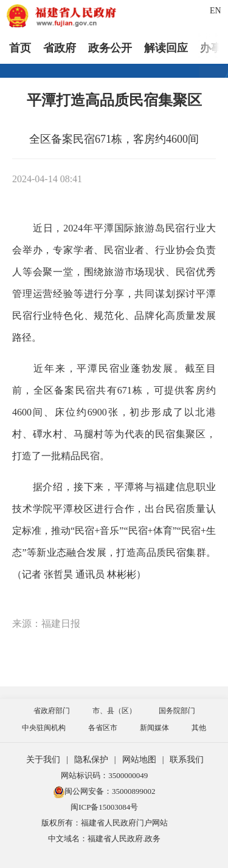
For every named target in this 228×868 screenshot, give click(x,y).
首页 (20, 48)
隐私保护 (91, 760)
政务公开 (110, 48)
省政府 (60, 48)
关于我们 (43, 760)
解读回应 (166, 48)
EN (216, 11)
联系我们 (187, 760)
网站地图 (139, 760)
